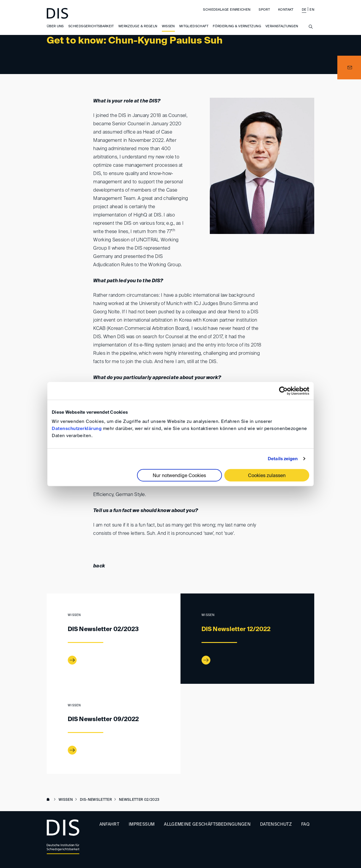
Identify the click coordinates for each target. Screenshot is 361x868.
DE (304, 10)
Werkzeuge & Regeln (138, 27)
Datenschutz (276, 824)
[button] (349, 68)
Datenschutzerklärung (77, 429)
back (99, 566)
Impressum (142, 824)
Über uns (55, 27)
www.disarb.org (49, 800)
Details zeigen (283, 459)
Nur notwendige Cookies (179, 476)
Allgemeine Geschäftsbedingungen (207, 824)
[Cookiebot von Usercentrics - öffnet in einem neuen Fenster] (283, 391)
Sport (264, 10)
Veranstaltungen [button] (282, 27)
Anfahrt (109, 824)
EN (312, 10)
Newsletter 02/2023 (139, 800)
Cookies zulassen (267, 476)
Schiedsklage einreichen (227, 10)
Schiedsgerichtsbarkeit (91, 27)
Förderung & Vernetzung (237, 27)
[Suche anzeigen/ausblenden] (311, 30)
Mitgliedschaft (194, 27)
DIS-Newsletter (96, 800)
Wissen (168, 27)
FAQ (305, 824)
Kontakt (286, 10)
